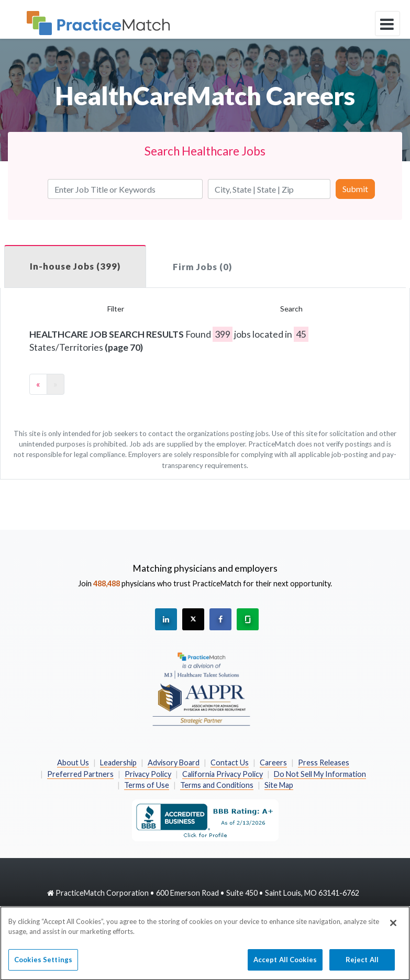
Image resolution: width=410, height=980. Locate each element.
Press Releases (324, 762)
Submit (355, 189)
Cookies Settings (43, 964)
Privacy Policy (148, 774)
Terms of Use (147, 785)
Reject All (362, 964)
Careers (273, 762)
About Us (73, 762)
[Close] (393, 928)
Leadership (118, 762)
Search (291, 309)
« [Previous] (38, 384)
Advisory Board (174, 762)
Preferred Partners (80, 774)
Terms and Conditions (217, 785)
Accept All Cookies (285, 964)
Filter (116, 309)
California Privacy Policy (223, 774)
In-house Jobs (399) (75, 266)
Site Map (279, 785)
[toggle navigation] (387, 24)
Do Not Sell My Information (320, 774)
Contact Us (230, 762)
